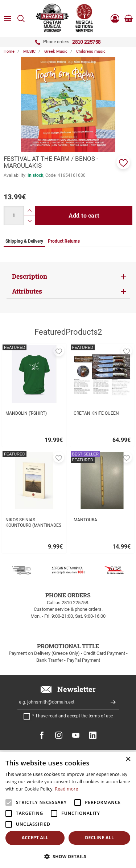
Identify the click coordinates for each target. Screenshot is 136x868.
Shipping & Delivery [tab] (24, 241)
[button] (123, 162)
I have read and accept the (74, 716)
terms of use (101, 716)
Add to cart (84, 215)
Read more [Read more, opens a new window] (67, 789)
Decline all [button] (99, 838)
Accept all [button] (35, 838)
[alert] (68, 810)
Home (9, 51)
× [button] (128, 759)
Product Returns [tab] (64, 241)
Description (30, 276)
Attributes (27, 291)
